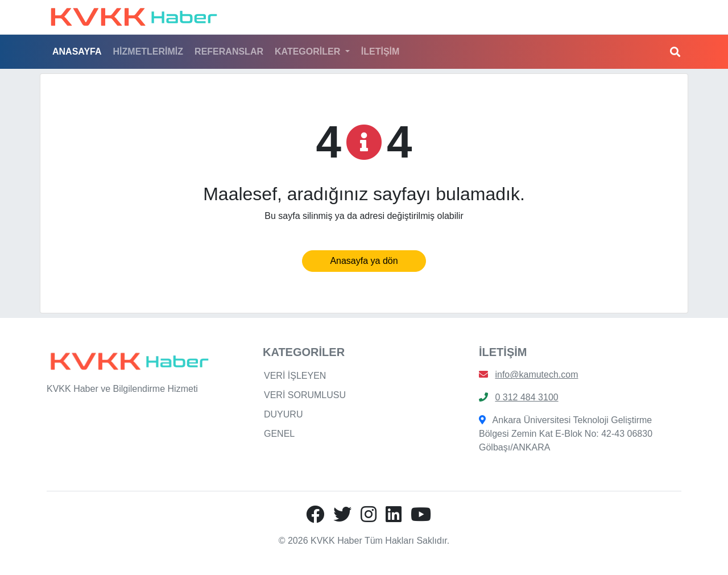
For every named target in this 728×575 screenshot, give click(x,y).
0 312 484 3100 (526, 397)
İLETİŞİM (380, 51)
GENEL (279, 434)
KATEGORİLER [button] (309, 51)
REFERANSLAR (229, 51)
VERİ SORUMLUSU (305, 395)
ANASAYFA (77, 51)
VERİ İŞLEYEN (295, 376)
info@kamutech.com (536, 375)
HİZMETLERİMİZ (148, 51)
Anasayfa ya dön (364, 261)
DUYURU (283, 414)
